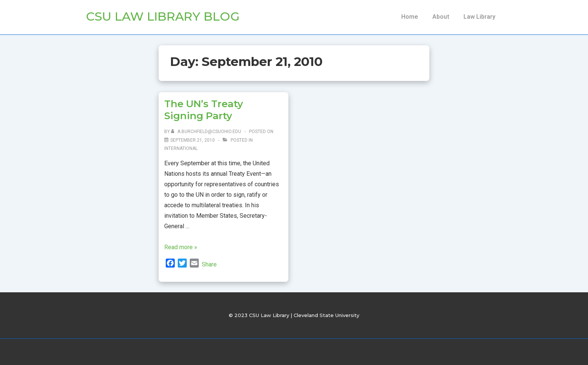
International (181, 148)
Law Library (479, 17)
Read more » (181, 247)
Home (410, 17)
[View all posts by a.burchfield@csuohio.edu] (207, 132)
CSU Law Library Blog (163, 16)
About (441, 17)
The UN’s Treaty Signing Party (204, 110)
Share (209, 264)
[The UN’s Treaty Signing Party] (193, 140)
